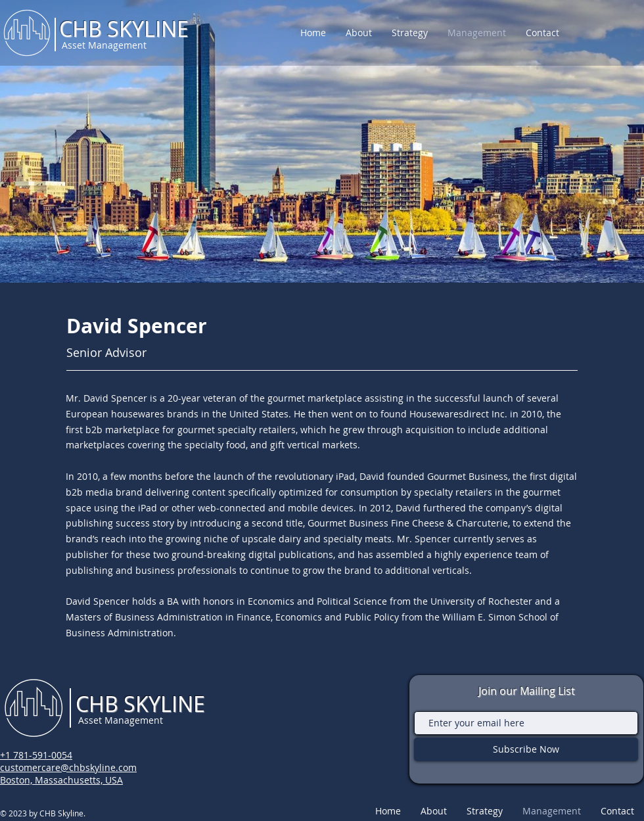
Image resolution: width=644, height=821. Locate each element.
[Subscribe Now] (526, 749)
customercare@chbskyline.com (68, 767)
